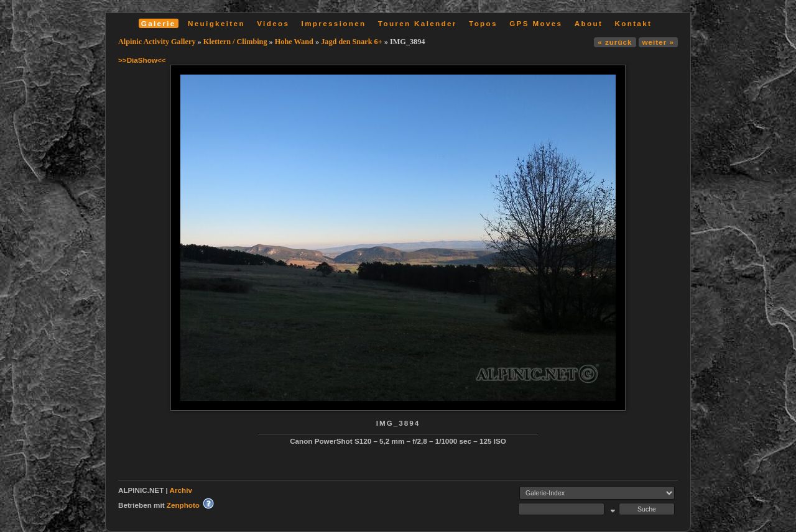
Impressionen (334, 23)
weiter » (658, 42)
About (589, 23)
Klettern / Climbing (235, 42)
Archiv (181, 490)
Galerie (159, 23)
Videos (273, 23)
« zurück (615, 42)
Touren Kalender (418, 23)
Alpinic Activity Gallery (157, 42)
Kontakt (633, 23)
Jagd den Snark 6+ (352, 42)
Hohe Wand (294, 42)
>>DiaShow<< (142, 60)
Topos (483, 23)
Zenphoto (183, 505)
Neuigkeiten (216, 23)
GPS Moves (536, 23)
